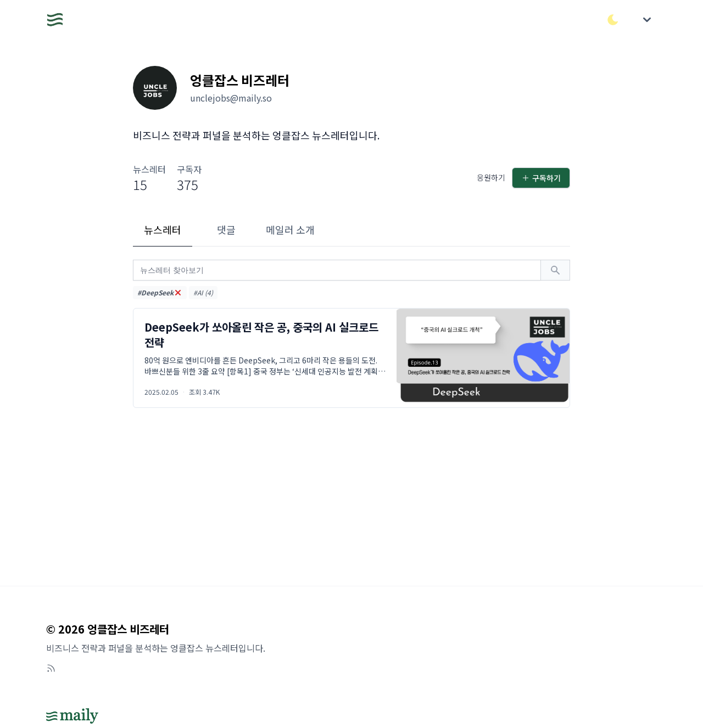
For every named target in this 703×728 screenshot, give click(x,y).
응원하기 (491, 177)
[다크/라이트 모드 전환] (613, 20)
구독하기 (541, 178)
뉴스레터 (163, 229)
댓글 (226, 229)
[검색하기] (555, 270)
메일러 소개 (290, 229)
